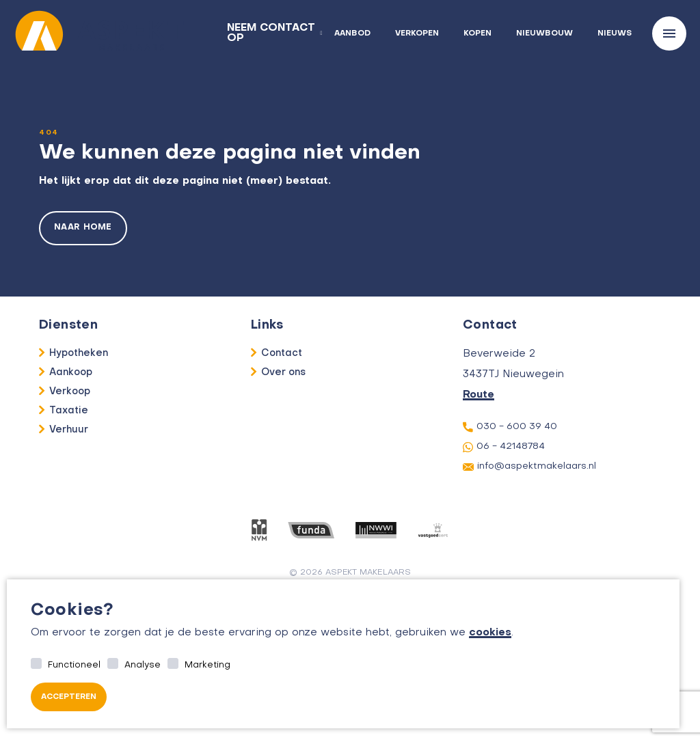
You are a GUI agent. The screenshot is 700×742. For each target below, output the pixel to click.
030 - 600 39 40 (510, 427)
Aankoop (71, 372)
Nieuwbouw (544, 34)
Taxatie (69, 411)
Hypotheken (79, 353)
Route (479, 395)
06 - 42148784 (504, 447)
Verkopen (417, 34)
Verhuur (69, 430)
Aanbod (352, 34)
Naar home (83, 228)
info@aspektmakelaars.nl (529, 467)
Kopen (477, 34)
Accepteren (69, 697)
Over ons (283, 372)
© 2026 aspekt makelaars (350, 573)
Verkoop (70, 391)
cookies (490, 633)
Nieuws (615, 34)
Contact (282, 353)
